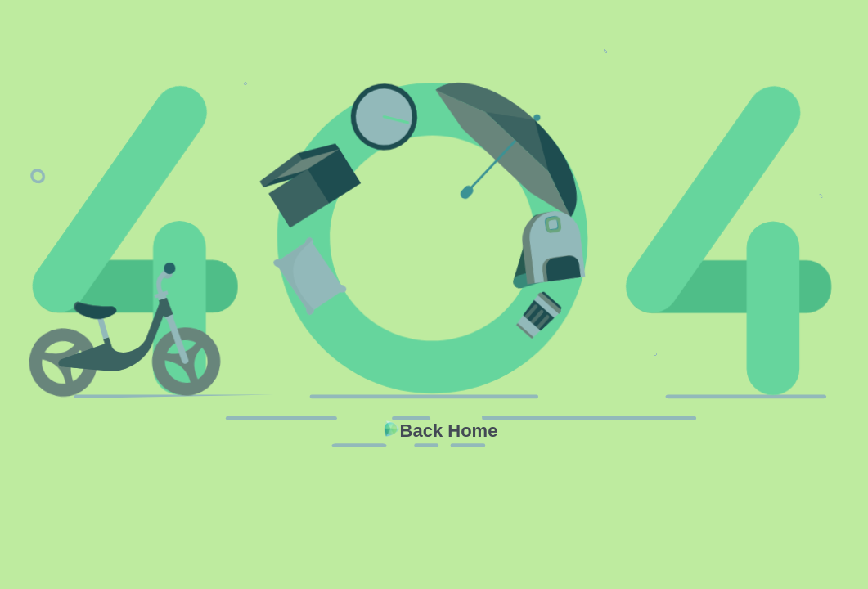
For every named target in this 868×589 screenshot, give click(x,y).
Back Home (449, 431)
